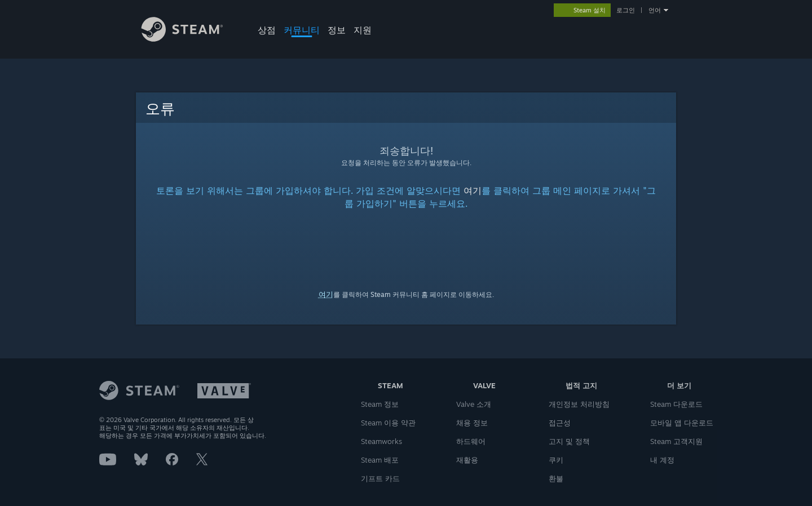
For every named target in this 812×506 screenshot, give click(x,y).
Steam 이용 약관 (388, 423)
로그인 (626, 10)
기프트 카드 (380, 478)
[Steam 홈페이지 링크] (191, 39)
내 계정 (662, 460)
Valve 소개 (474, 404)
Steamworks (381, 441)
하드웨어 (471, 441)
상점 (267, 30)
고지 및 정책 (569, 441)
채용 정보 (472, 423)
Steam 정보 (380, 404)
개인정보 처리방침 (579, 404)
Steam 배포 (380, 460)
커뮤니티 (302, 30)
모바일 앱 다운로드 (682, 423)
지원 (363, 30)
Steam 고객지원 (676, 441)
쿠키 (556, 460)
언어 (655, 10)
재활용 (467, 460)
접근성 (560, 423)
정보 (337, 30)
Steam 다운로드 (676, 404)
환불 (556, 478)
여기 (473, 190)
